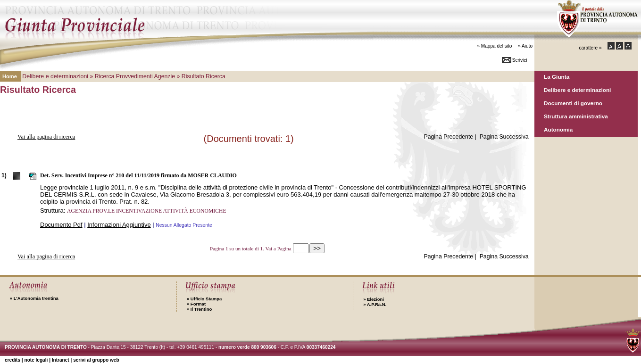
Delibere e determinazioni (577, 90)
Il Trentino (199, 309)
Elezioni (374, 299)
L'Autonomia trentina (34, 298)
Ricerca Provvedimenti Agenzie (135, 76)
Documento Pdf (61, 225)
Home (10, 76)
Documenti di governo (573, 103)
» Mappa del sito (494, 46)
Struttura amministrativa (576, 116)
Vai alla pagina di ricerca (46, 137)
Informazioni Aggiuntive (119, 225)
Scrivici (520, 60)
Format (196, 304)
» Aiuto (525, 46)
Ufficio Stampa (204, 299)
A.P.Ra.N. (375, 304)
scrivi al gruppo (96, 360)
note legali (36, 360)
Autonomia (558, 129)
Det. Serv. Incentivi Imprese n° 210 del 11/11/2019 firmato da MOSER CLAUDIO (138, 175)
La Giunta (557, 77)
